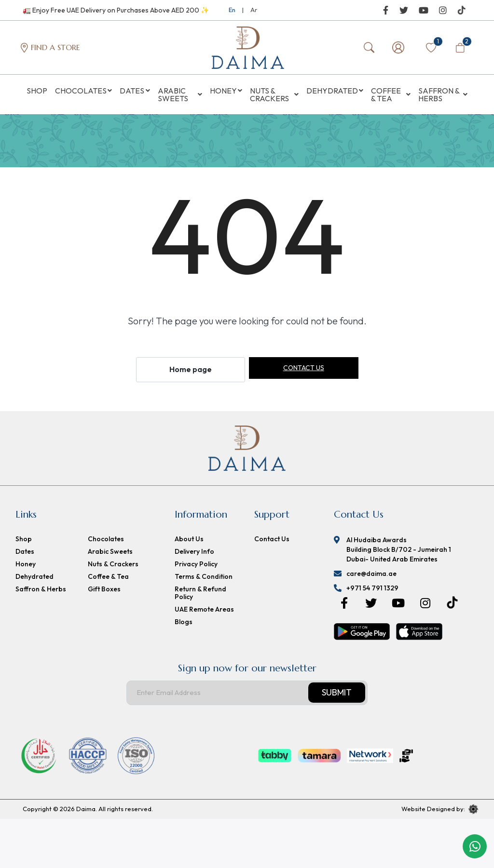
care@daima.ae (371, 576)
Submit (337, 696)
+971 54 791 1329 (372, 591)
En (232, 10)
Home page (191, 373)
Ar (254, 10)
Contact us (304, 371)
